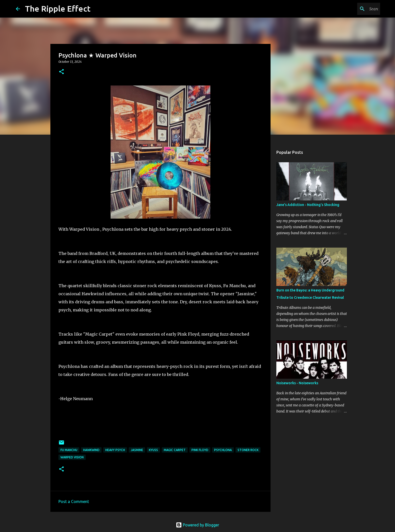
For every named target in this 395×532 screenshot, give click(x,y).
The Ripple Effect (58, 9)
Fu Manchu (69, 450)
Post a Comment (74, 501)
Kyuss (153, 450)
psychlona (223, 450)
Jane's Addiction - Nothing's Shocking (308, 205)
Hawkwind (91, 450)
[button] (61, 72)
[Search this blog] (354, 9)
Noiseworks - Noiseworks (297, 383)
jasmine (137, 450)
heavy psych (115, 450)
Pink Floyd (200, 450)
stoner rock (248, 450)
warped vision (72, 457)
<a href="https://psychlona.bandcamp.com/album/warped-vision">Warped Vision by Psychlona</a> (160, 422)
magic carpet (175, 450)
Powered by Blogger (197, 525)
